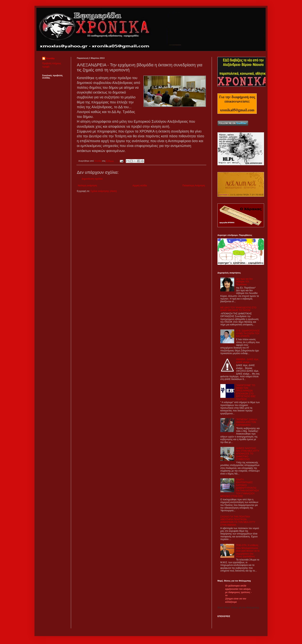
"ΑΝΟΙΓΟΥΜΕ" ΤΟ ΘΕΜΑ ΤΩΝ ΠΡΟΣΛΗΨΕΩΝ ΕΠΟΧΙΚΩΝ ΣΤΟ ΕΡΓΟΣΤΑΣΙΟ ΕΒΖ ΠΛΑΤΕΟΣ (246, 392)
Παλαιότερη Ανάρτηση (194, 186)
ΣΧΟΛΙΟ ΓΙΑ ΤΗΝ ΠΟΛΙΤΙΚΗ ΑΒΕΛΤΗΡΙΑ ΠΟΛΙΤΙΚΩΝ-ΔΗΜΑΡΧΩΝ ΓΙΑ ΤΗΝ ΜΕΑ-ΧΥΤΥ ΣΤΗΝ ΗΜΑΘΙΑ (238, 521)
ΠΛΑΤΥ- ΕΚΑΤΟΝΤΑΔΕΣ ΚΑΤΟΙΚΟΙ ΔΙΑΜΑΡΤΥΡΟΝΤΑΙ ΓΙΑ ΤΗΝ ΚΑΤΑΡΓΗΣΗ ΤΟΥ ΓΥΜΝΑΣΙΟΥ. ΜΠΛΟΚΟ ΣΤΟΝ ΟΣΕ (240, 488)
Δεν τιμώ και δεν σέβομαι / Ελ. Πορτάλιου (245, 282)
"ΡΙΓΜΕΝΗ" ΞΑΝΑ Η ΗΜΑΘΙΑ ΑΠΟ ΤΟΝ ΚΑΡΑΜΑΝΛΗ (247, 422)
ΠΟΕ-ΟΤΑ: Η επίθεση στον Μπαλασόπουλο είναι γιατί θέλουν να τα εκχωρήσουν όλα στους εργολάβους (248, 551)
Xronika (50, 58)
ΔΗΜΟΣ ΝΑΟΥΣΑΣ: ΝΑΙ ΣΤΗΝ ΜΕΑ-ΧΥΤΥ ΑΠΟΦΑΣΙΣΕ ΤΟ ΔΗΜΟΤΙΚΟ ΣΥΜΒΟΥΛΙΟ (248, 454)
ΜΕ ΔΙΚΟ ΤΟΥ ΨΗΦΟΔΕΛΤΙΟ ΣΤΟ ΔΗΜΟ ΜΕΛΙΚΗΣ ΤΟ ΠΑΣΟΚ (238, 309)
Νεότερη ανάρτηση (87, 186)
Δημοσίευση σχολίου (92, 179)
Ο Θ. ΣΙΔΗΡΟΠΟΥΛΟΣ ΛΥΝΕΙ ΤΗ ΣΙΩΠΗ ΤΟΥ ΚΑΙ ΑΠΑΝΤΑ (248, 334)
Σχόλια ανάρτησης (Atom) (104, 191)
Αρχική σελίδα (140, 186)
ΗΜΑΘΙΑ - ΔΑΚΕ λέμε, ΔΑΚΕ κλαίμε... (248, 361)
